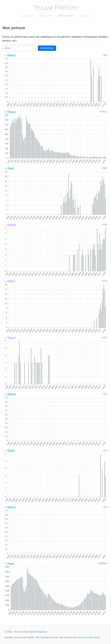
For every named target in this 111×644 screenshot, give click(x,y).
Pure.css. (82, 637)
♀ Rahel (10, 225)
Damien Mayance (38, 632)
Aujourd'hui (27, 16)
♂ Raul (9, 168)
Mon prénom (66, 16)
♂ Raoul (10, 112)
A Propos (86, 16)
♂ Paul (9, 564)
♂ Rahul (10, 55)
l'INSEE (31, 637)
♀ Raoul (10, 338)
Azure (56, 637)
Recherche (46, 16)
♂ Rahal (10, 394)
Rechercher (47, 48)
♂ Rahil (9, 451)
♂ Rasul (10, 507)
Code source (94, 637)
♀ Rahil (9, 281)
